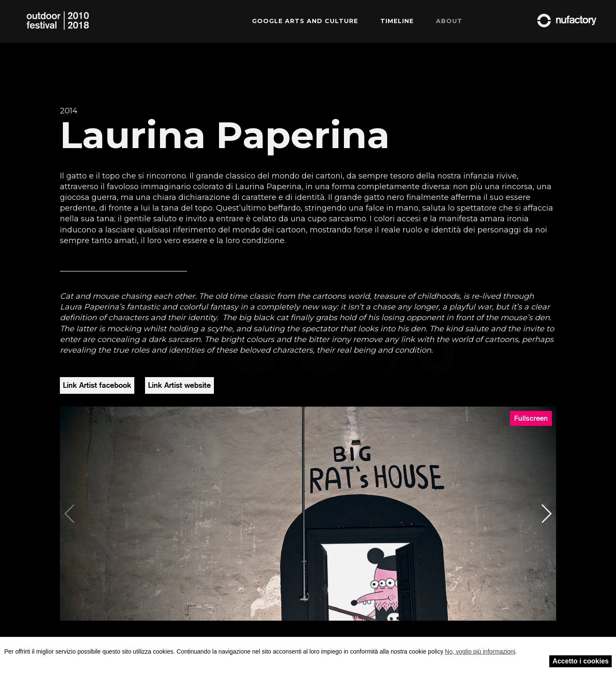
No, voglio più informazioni (480, 651)
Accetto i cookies (580, 661)
